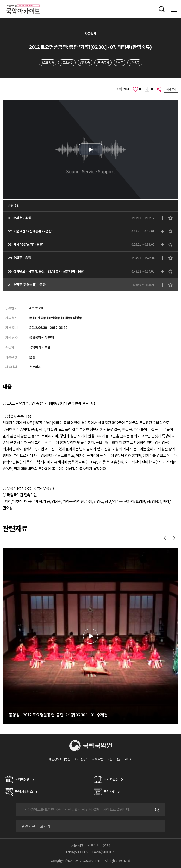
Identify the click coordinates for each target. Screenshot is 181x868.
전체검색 (162, 9)
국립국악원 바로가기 (120, 759)
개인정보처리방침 (60, 759)
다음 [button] (174, 538)
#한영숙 (85, 63)
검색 (157, 810)
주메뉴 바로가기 (0, 0)
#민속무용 (103, 63)
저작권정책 (81, 759)
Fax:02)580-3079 (104, 852)
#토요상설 (67, 63)
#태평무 (135, 63)
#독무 (119, 63)
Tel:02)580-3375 (77, 852)
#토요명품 (48, 63)
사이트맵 (98, 759)
